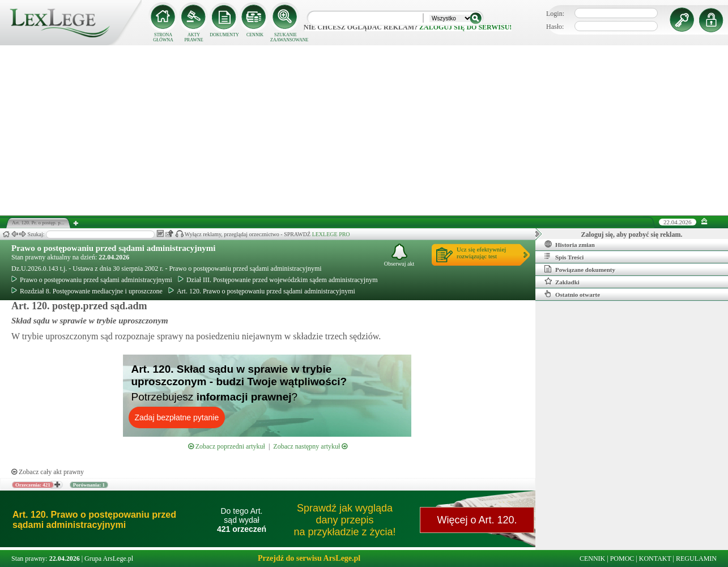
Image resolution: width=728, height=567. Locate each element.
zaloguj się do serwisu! (465, 27)
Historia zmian (570, 244)
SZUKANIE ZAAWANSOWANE (286, 37)
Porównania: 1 (89, 485)
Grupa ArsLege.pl (109, 559)
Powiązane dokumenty (580, 269)
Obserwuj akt (399, 255)
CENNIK (255, 35)
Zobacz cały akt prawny (48, 472)
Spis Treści (564, 257)
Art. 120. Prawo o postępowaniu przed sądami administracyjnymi (262, 291)
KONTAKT (655, 559)
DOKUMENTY (224, 35)
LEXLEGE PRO (331, 234)
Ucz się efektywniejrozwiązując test (481, 253)
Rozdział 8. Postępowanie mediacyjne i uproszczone (87, 291)
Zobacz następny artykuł (310, 446)
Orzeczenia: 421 (33, 485)
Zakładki (562, 282)
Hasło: (555, 27)
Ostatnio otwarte (572, 294)
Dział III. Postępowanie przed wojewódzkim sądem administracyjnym (278, 280)
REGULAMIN (696, 559)
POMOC (622, 559)
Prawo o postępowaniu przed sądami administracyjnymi (113, 248)
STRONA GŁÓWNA (163, 37)
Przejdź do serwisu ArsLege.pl (309, 558)
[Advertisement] (364, 130)
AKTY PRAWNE (193, 37)
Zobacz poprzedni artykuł (227, 446)
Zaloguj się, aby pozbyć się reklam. (632, 235)
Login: (555, 14)
